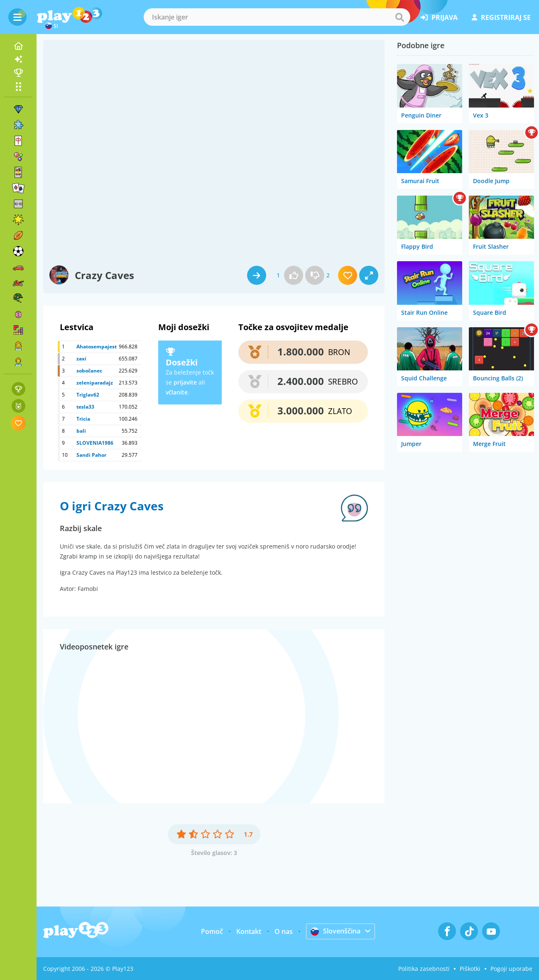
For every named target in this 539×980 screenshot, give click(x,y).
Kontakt (249, 931)
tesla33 (85, 407)
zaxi (81, 359)
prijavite (185, 382)
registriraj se (501, 17)
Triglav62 (88, 395)
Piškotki (470, 969)
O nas (284, 931)
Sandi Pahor (91, 455)
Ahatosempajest (97, 347)
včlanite (177, 392)
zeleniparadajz (95, 383)
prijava (439, 17)
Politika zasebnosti (424, 969)
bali (81, 431)
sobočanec (89, 371)
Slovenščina (336, 931)
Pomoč (212, 931)
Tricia (83, 419)
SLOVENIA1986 (95, 443)
